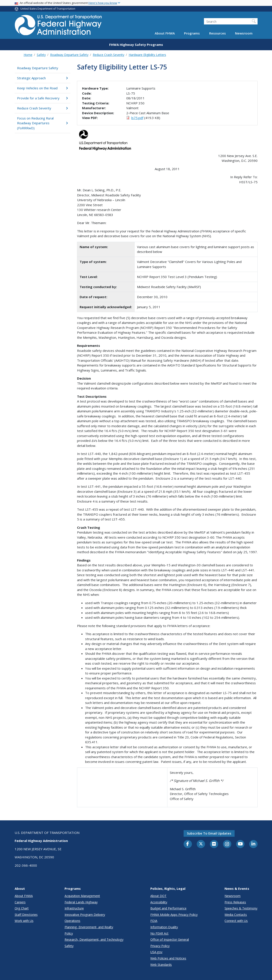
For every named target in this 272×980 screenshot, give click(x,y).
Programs (192, 33)
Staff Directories (26, 915)
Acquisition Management (82, 896)
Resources (218, 33)
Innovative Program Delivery (85, 915)
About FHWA (165, 33)
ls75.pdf (137, 118)
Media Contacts (236, 915)
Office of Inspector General (170, 939)
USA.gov (156, 952)
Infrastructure (74, 908)
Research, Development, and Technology (94, 939)
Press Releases (235, 902)
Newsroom (244, 33)
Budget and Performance (168, 908)
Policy (69, 933)
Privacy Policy (160, 946)
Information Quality (164, 927)
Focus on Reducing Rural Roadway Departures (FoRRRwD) (43, 123)
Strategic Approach (43, 78)
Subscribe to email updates (209, 833)
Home (28, 55)
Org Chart (22, 908)
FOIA (154, 921)
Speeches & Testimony (241, 908)
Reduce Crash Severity (109, 55)
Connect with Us (236, 921)
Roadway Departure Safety (69, 55)
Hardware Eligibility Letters (147, 55)
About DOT (158, 896)
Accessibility (159, 902)
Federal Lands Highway (81, 902)
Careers (20, 902)
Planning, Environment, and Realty (89, 927)
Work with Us (24, 921)
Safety (41, 55)
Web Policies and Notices (168, 958)
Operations (72, 921)
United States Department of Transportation (48, 9)
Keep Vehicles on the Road (43, 88)
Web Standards (161, 965)
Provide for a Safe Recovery (43, 98)
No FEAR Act (159, 933)
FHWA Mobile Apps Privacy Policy (174, 915)
